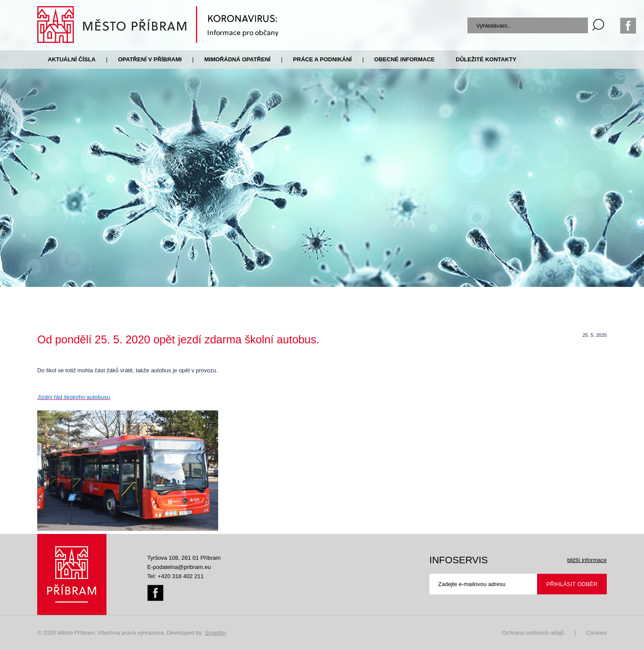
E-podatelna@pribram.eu (179, 567)
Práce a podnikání (322, 59)
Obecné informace (404, 59)
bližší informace (587, 560)
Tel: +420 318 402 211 (175, 576)
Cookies (596, 633)
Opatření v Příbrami (150, 59)
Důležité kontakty (486, 59)
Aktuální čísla (72, 59)
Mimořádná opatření (237, 59)
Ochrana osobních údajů (533, 633)
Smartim (215, 633)
